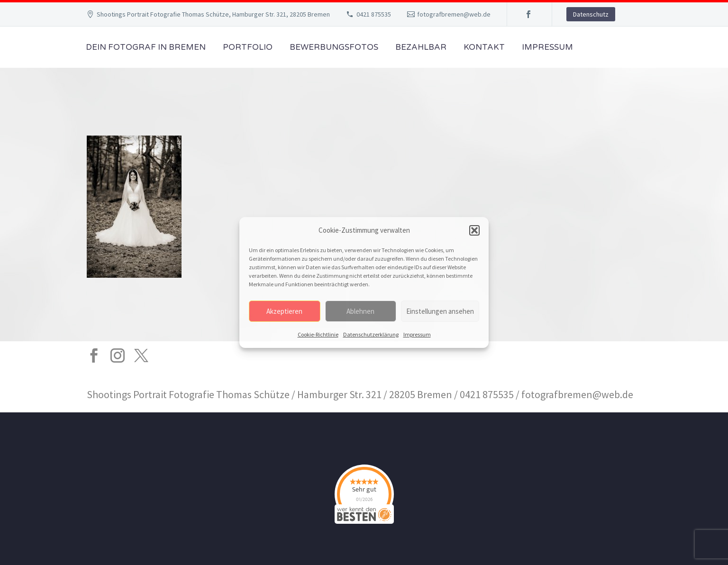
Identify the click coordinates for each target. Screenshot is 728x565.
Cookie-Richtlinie (318, 334)
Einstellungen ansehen (440, 311)
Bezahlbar (421, 47)
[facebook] (94, 355)
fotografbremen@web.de (454, 14)
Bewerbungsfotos (334, 47)
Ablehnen (360, 311)
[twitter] (141, 355)
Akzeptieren (284, 311)
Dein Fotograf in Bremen (146, 47)
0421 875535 (374, 14)
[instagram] (118, 355)
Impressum (417, 334)
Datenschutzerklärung (371, 334)
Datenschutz (591, 14)
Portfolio (248, 47)
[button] (474, 230)
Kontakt (484, 47)
